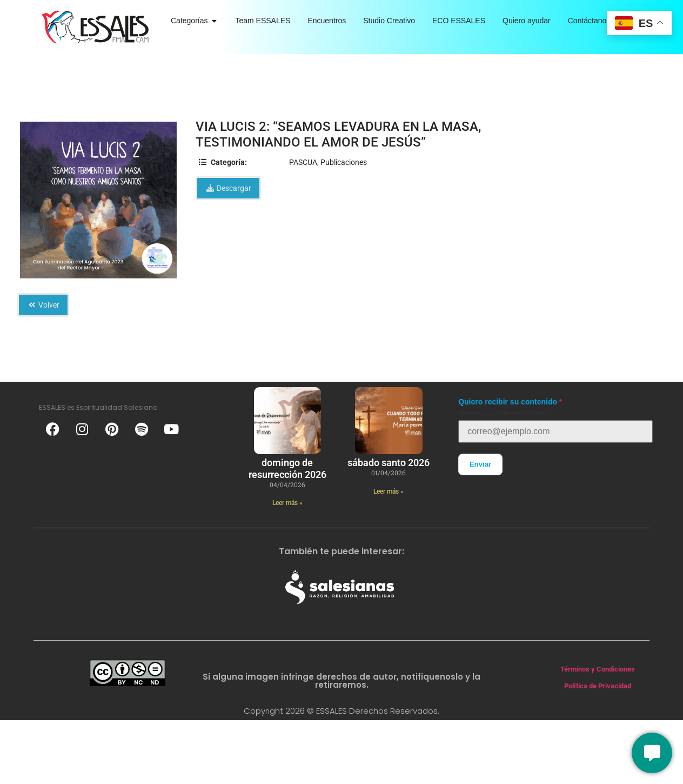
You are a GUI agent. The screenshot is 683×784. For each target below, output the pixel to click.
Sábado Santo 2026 (389, 463)
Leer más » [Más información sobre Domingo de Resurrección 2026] (287, 503)
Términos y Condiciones (598, 669)
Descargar (228, 188)
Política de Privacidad (598, 686)
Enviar (480, 464)
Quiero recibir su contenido (508, 402)
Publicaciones (344, 162)
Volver (43, 305)
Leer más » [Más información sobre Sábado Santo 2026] (389, 491)
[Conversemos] (652, 753)
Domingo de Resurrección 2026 (287, 469)
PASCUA (303, 162)
